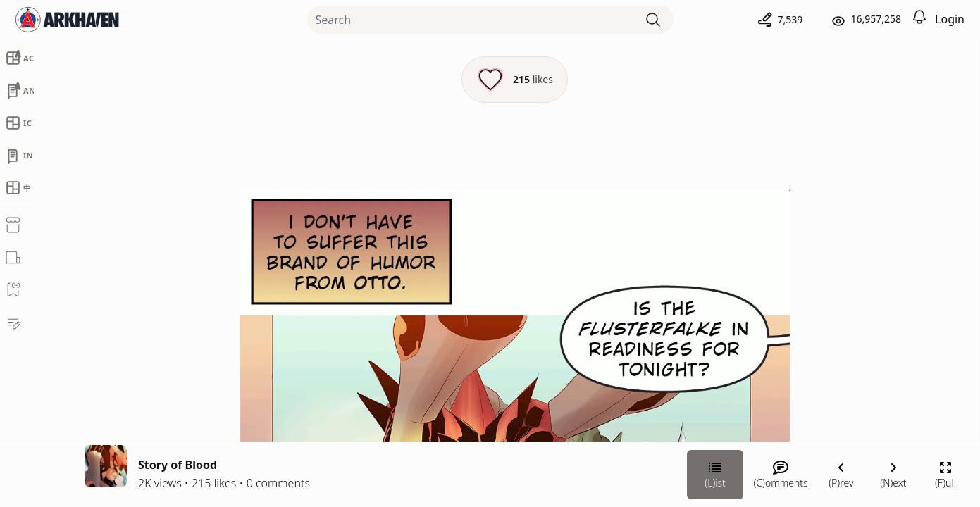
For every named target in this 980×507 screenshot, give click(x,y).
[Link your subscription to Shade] (759, 401)
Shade (822, 272)
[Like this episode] (358, 80)
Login (950, 19)
